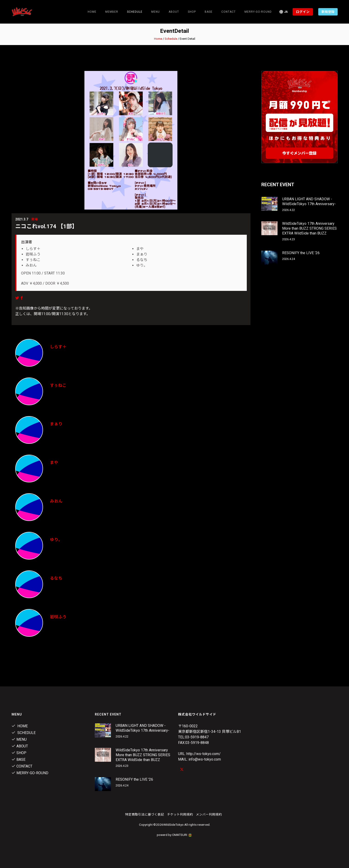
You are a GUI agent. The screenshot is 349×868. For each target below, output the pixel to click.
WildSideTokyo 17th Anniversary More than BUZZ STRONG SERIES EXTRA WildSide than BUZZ (309, 228)
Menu (156, 12)
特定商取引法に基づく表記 (145, 814)
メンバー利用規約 (209, 814)
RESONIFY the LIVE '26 (301, 253)
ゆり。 (56, 540)
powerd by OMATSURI (175, 835)
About (174, 12)
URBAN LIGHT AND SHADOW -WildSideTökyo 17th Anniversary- (309, 201)
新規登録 (328, 12)
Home (92, 12)
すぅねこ (58, 385)
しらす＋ (58, 347)
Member (112, 12)
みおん (56, 501)
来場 (34, 219)
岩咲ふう (58, 617)
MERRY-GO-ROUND (258, 12)
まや (54, 462)
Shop (192, 12)
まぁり (56, 424)
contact (229, 12)
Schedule (171, 39)
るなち (56, 578)
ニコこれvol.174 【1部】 (46, 226)
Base (209, 12)
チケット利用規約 (180, 814)
